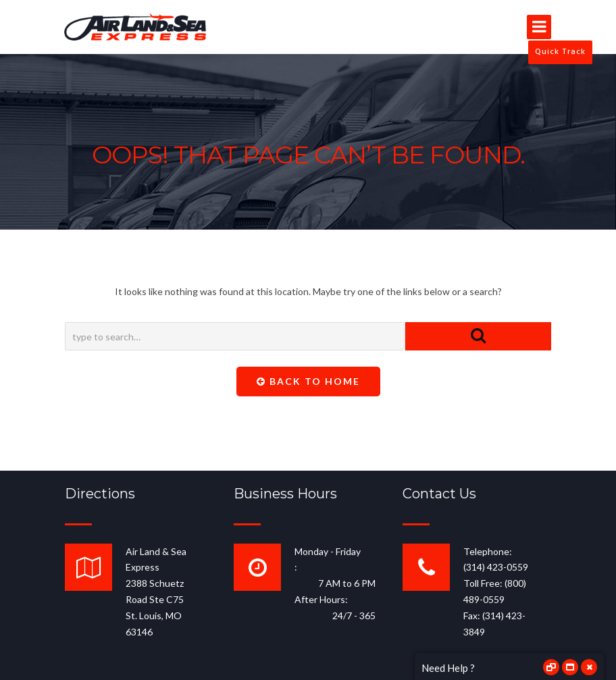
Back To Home (308, 381)
